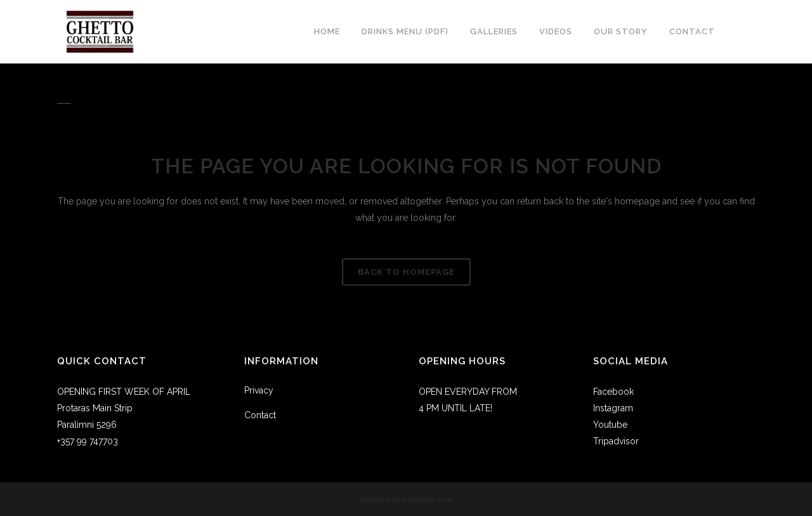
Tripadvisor (616, 441)
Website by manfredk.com (406, 499)
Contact (260, 415)
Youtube (610, 425)
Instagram (613, 408)
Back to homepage (406, 272)
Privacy (259, 390)
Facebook (613, 392)
